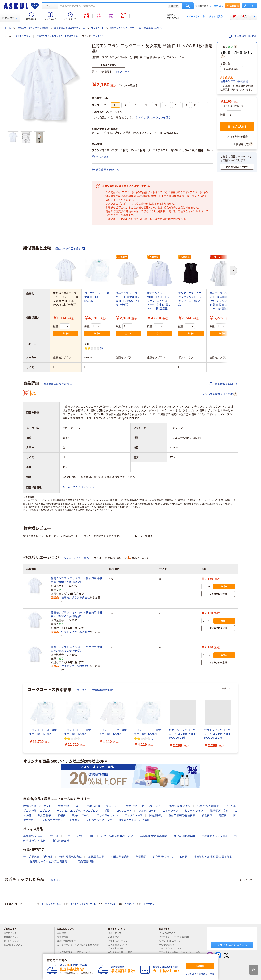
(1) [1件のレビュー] (101, 348)
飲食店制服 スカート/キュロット (144, 806)
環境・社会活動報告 (68, 941)
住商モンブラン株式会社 (234, 81)
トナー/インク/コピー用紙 (80, 836)
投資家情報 (64, 937)
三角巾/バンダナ (81, 815)
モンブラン (98, 36)
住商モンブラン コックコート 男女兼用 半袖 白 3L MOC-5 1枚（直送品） (77, 580)
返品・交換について (14, 945)
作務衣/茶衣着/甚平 (208, 806)
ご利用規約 (115, 937)
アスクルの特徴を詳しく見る (200, 974)
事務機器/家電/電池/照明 (154, 836)
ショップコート (147, 811)
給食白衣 (207, 815)
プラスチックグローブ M (83, 904)
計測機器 (141, 857)
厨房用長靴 (156, 815)
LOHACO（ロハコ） (169, 933)
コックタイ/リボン (107, 815)
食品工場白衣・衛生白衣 (182, 815)
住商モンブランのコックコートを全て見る (57, 36)
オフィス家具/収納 (185, 836)
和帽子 (61, 815)
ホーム (8, 28)
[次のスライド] (237, 718)
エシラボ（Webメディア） (172, 949)
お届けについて (13, 937)
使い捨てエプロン (53, 820)
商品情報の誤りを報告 (58, 384)
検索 (188, 6)
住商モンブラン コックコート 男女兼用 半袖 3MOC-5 (136, 28)
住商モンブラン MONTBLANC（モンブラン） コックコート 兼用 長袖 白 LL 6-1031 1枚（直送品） (222, 301)
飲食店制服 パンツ (180, 806)
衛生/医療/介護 (61, 841)
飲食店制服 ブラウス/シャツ (103, 806)
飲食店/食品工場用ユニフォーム (70, 28)
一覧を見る (55, 880)
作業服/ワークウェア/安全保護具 (33, 28)
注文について (12, 933)
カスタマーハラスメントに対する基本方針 (78, 946)
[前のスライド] (24, 718)
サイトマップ (115, 933)
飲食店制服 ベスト (69, 806)
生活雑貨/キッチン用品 (215, 836)
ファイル (53, 836)
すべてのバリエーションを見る (153, 117)
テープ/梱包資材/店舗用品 (38, 857)
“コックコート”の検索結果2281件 (95, 690)
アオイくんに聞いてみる (232, 945)
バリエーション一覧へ (76, 558)
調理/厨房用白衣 (219, 811)
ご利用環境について (119, 945)
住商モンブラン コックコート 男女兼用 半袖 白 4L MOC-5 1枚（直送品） (77, 614)
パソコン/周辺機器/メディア (117, 836)
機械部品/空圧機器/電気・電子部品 (213, 857)
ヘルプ (220, 6)
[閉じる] (218, 954)
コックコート (97, 28)
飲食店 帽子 (44, 815)
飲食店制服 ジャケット (37, 806)
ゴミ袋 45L (110, 904)
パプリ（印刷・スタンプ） (172, 941)
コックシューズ (134, 815)
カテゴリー (10, 18)
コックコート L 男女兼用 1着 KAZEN (97, 297)
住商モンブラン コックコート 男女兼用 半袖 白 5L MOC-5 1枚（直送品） (77, 649)
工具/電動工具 (96, 857)
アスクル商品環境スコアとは (218, 394)
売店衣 (223, 815)
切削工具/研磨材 (120, 857)
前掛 (107, 811)
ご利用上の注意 (117, 949)
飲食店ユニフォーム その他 (134, 820)
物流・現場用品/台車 (70, 857)
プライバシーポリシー (120, 941)
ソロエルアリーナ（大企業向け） (175, 937)
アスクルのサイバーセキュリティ (75, 952)
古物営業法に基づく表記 (121, 953)
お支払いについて (14, 941)
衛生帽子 (75, 820)
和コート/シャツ (194, 811)
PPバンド (130, 904)
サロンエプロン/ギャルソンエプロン (77, 811)
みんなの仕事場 (168, 945)
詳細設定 (174, 6)
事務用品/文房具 (32, 836)
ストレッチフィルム (51, 904)
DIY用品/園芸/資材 (84, 861)
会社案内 (63, 933)
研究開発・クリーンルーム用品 (170, 857)
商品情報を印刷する (242, 36)
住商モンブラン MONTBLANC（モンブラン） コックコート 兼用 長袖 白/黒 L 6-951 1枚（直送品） (159, 301)
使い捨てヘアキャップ (99, 820)
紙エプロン (149, 904)
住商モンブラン (23, 36)
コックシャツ (170, 811)
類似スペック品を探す (70, 249)
